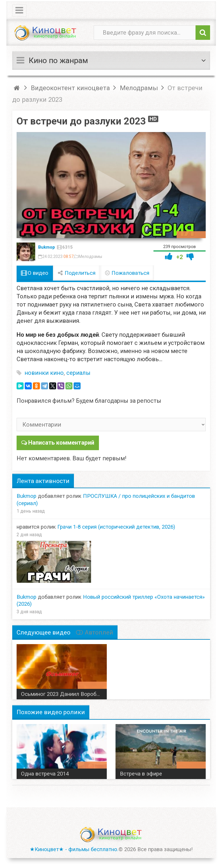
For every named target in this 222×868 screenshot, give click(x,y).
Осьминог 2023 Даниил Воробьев (63, 694)
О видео (35, 273)
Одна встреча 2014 (45, 773)
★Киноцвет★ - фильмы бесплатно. (74, 849)
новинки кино (44, 373)
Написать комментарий (61, 443)
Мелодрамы (90, 256)
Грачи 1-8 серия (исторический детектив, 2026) (116, 527)
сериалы (78, 373)
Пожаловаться (127, 273)
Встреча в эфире (141, 773)
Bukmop (47, 247)
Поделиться (77, 273)
